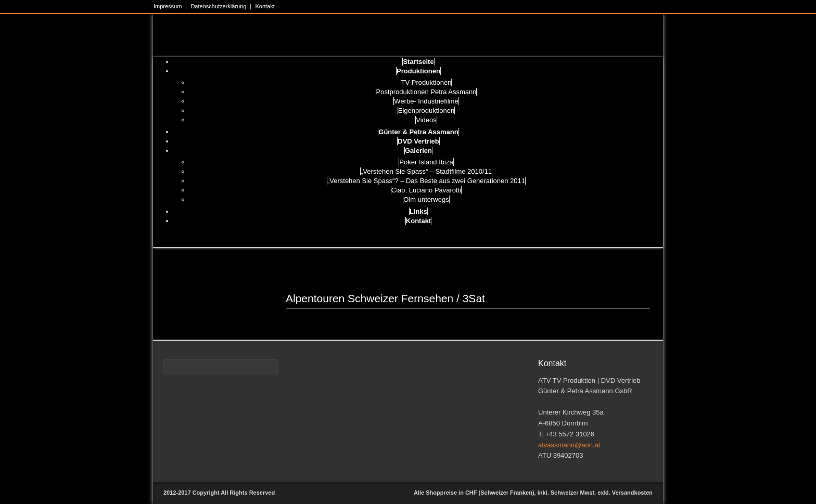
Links (418, 211)
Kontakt (265, 7)
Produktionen (418, 71)
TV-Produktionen (426, 82)
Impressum (168, 7)
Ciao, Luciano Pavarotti (426, 190)
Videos (426, 120)
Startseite (418, 62)
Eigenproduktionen (426, 111)
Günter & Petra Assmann (418, 132)
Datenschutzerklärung (218, 7)
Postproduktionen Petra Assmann (426, 92)
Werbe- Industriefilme (426, 101)
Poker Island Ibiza (426, 162)
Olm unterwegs (426, 199)
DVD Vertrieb (418, 141)
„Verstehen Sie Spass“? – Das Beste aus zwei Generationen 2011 (426, 181)
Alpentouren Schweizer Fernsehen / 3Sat (385, 298)
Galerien (418, 151)
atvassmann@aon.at (569, 445)
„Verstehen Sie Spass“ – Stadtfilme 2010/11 (426, 171)
